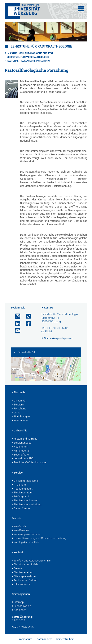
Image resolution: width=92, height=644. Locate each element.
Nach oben (19, 610)
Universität (19, 401)
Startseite (19, 393)
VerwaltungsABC (23, 459)
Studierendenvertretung (27, 505)
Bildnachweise (21, 606)
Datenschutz (44, 639)
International (20, 421)
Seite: (15, 627)
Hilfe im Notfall (22, 585)
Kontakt (48, 308)
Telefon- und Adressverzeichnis (31, 561)
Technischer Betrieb (25, 581)
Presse (17, 569)
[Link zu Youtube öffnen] (16, 331)
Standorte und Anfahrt (26, 565)
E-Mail (49, 331)
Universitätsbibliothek (26, 481)
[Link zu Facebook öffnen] (27, 324)
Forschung (19, 409)
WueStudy (19, 527)
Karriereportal (21, 451)
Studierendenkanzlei (25, 501)
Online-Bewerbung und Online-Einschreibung (39, 538)
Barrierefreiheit (65, 639)
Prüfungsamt (21, 497)
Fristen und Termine (25, 439)
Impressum (25, 639)
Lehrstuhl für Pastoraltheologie (41, 46)
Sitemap (18, 602)
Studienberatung (23, 493)
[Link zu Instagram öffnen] (16, 316)
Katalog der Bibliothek (26, 542)
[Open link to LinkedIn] (16, 324)
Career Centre (21, 509)
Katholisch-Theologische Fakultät (32, 53)
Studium (18, 405)
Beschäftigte (20, 455)
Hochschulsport (22, 489)
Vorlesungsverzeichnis (26, 534)
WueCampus (21, 530)
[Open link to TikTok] (27, 316)
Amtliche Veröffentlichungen (30, 463)
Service (17, 473)
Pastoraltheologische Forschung (28, 61)
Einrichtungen (21, 417)
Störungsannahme (24, 577)
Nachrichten (20, 447)
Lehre (16, 413)
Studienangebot (22, 443)
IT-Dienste (19, 485)
